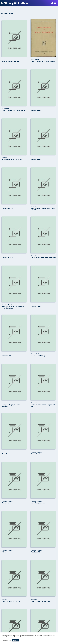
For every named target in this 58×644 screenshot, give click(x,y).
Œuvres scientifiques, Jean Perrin (13, 111)
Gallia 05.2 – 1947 (8, 258)
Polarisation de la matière (11, 61)
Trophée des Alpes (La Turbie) (12, 160)
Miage (4, 552)
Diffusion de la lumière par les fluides (43, 258)
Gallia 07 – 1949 (36, 160)
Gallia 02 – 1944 (7, 356)
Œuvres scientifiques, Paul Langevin (43, 61)
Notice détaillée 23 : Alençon (40, 601)
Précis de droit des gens (39, 356)
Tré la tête (6, 454)
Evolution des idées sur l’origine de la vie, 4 (43, 406)
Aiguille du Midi (36, 552)
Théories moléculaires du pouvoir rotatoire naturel (13, 307)
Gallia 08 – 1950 (36, 111)
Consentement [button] (7, 640)
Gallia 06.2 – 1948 (8, 209)
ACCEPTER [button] (15, 640)
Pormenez (6, 503)
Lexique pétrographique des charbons (11, 406)
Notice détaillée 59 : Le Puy (11, 601)
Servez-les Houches (38, 454)
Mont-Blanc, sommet (38, 503)
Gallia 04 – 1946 (36, 307)
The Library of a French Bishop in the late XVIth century (43, 209)
